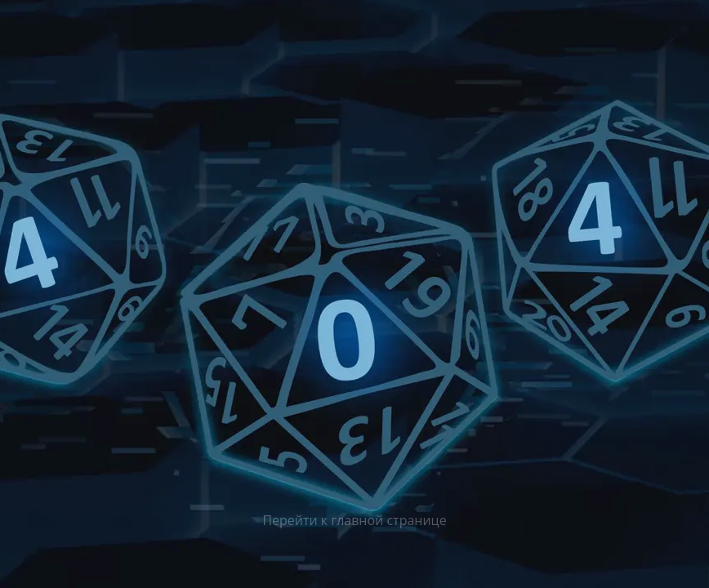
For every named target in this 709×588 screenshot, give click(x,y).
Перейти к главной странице (354, 520)
